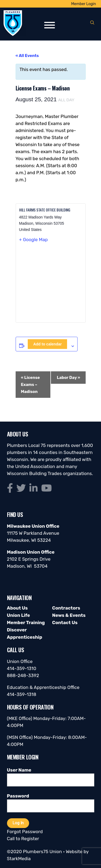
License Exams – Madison (30, 385)
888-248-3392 (23, 675)
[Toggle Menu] (50, 25)
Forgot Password (25, 832)
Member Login (83, 4)
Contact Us (65, 623)
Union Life (18, 615)
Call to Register (23, 839)
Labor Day (69, 378)
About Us (17, 608)
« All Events (27, 56)
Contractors (66, 608)
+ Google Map (34, 240)
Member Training (26, 623)
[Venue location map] (51, 285)
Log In (18, 823)
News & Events (69, 615)
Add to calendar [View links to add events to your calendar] (47, 344)
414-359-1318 (22, 694)
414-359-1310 (22, 668)
